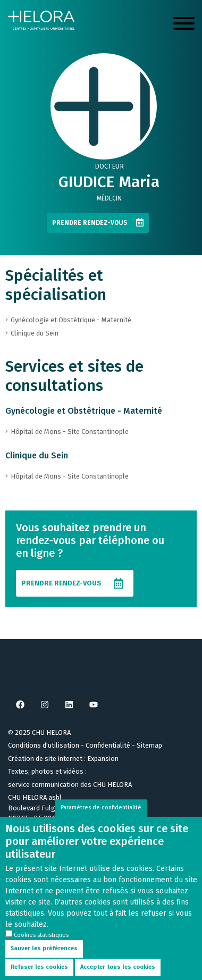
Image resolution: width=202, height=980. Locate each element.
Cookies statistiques (41, 949)
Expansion (103, 759)
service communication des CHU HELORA (70, 785)
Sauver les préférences (44, 962)
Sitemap (149, 745)
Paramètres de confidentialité (101, 821)
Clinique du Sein (37, 455)
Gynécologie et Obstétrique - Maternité (84, 411)
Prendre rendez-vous (90, 223)
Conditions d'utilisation (44, 745)
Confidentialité (108, 745)
